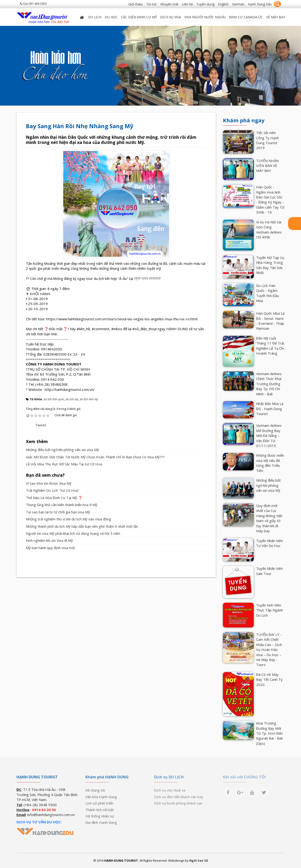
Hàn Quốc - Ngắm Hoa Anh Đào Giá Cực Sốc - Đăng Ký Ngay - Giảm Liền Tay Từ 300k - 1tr (270, 200)
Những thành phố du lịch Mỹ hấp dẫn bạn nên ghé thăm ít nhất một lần (82, 526)
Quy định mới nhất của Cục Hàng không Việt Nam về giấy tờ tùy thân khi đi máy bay (269, 518)
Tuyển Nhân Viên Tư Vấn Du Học (269, 543)
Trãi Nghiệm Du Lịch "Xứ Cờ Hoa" (53, 490)
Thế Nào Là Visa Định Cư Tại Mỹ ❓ (54, 498)
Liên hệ (187, 4)
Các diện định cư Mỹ (139, 17)
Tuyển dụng (205, 4)
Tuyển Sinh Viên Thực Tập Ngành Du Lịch (269, 610)
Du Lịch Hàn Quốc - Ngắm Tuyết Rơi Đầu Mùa (267, 293)
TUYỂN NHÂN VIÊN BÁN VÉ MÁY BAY (267, 166)
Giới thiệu (136, 4)
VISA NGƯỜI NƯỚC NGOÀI (205, 17)
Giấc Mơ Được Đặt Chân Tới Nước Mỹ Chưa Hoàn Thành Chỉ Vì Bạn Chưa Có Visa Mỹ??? (95, 457)
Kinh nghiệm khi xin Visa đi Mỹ (49, 540)
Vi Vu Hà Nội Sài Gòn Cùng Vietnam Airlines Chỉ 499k (269, 230)
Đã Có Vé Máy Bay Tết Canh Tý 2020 (269, 680)
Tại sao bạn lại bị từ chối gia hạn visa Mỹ (58, 512)
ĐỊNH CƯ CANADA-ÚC (246, 17)
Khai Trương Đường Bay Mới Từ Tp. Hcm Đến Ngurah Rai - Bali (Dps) (269, 733)
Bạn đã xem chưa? (45, 475)
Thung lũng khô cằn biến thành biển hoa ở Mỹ (62, 505)
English (223, 4)
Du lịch (95, 17)
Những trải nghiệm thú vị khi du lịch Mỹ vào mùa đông (69, 519)
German (238, 4)
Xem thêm (37, 442)
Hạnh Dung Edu (260, 4)
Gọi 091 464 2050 (33, 4)
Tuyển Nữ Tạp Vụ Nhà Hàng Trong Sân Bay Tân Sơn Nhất (270, 265)
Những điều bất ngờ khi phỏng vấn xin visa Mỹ (62, 450)
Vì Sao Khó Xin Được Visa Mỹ (49, 483)
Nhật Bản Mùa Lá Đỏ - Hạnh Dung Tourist (270, 409)
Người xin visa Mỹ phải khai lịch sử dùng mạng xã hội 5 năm (73, 533)
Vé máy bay (276, 17)
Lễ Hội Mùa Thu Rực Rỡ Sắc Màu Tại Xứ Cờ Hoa (64, 464)
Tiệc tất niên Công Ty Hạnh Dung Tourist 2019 (267, 140)
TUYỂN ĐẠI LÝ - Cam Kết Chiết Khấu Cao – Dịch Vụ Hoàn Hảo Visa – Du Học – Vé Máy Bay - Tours (269, 650)
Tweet (41, 425)
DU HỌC (111, 17)
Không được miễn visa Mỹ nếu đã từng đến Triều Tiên (270, 463)
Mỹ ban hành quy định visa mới (50, 548)
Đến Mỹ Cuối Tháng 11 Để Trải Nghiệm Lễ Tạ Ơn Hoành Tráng (270, 346)
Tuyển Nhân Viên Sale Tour (269, 571)
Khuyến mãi (169, 4)
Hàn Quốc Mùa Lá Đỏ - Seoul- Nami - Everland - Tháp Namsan (270, 321)
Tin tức (152, 4)
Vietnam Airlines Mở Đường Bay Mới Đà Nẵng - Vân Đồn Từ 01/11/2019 (269, 436)
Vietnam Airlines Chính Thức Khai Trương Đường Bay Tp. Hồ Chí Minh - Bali (269, 384)
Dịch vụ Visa (171, 17)
